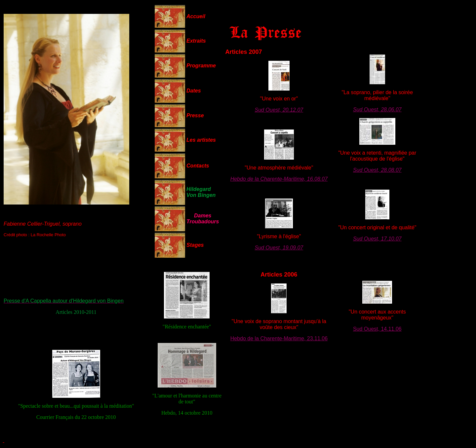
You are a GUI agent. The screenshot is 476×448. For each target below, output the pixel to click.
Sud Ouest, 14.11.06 (377, 329)
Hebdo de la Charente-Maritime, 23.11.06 (279, 338)
